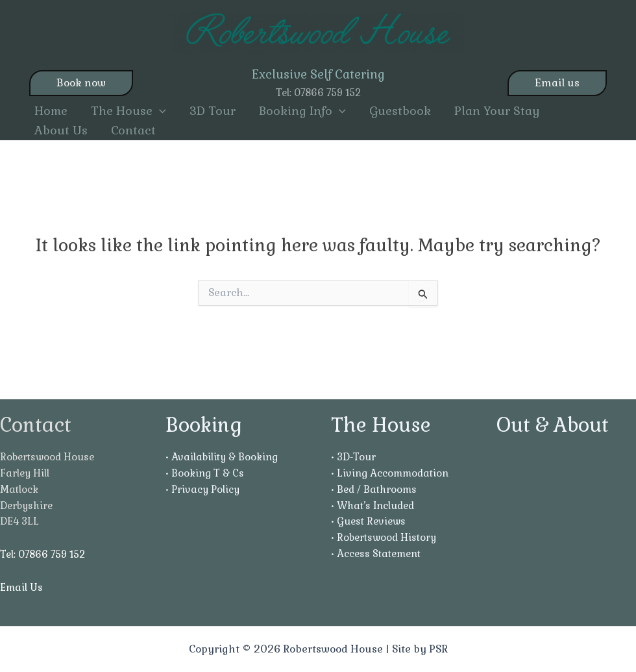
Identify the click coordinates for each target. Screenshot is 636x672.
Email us (557, 83)
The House (128, 111)
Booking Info (302, 111)
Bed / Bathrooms (377, 489)
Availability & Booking (225, 457)
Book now (81, 83)
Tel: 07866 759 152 (318, 93)
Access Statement (379, 554)
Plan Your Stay (497, 111)
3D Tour (213, 111)
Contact (133, 130)
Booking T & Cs (208, 473)
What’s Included (375, 505)
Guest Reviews (371, 521)
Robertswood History (386, 537)
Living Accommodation (393, 473)
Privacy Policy (205, 489)
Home (51, 111)
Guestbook (400, 111)
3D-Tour (356, 457)
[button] (159, 111)
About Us (61, 130)
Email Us (21, 587)
